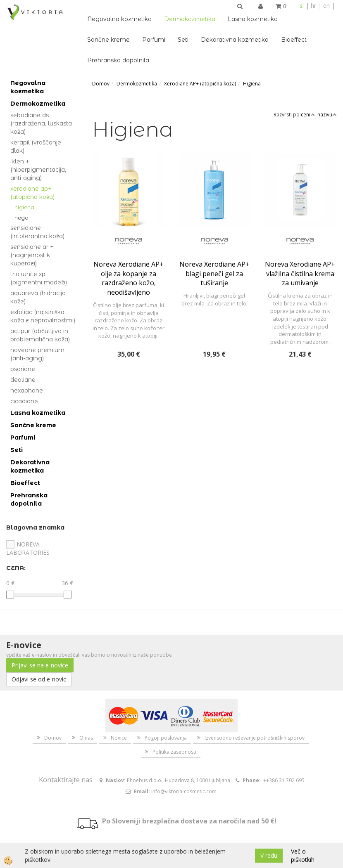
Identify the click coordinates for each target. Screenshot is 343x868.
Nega (21, 218)
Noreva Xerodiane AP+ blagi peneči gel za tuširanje (214, 274)
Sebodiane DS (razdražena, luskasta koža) (41, 123)
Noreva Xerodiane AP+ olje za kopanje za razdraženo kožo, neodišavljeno (129, 278)
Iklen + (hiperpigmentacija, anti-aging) (38, 170)
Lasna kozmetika (253, 19)
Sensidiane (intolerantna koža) (37, 232)
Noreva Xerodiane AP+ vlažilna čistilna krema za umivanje (300, 274)
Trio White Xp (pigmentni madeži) (39, 278)
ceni (308, 115)
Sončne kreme (108, 40)
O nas (86, 738)
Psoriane (23, 369)
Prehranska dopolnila (118, 60)
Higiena (24, 207)
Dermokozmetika (190, 19)
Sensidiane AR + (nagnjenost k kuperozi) (32, 255)
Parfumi (154, 40)
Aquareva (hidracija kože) (38, 297)
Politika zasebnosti (174, 752)
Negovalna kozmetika (119, 19)
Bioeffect (294, 40)
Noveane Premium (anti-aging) (37, 354)
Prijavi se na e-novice (40, 665)
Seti (183, 40)
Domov (101, 84)
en (326, 6)
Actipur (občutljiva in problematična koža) (40, 335)
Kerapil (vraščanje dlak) (36, 147)
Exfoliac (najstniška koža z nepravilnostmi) (43, 316)
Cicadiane (24, 401)
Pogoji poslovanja (166, 738)
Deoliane (23, 380)
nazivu (327, 115)
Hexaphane (27, 390)
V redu (269, 855)
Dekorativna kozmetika (235, 40)
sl (302, 6)
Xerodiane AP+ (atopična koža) (32, 193)
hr (313, 6)
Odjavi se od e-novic (39, 679)
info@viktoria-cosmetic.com (184, 791)
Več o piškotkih (303, 855)
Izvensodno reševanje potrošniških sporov (255, 738)
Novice (119, 738)
